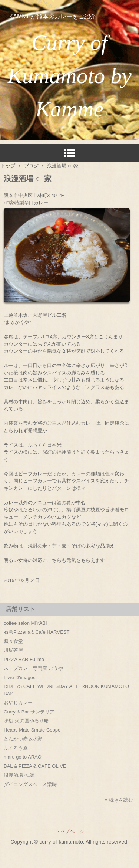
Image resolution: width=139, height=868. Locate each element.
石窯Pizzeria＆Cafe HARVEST (37, 632)
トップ (8, 166)
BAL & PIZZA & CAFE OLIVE (35, 766)
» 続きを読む (119, 800)
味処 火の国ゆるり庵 (26, 721)
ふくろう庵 (16, 748)
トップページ (70, 831)
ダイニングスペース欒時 (30, 784)
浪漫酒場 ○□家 (19, 775)
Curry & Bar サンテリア (29, 712)
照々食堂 (13, 641)
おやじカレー (18, 703)
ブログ (31, 166)
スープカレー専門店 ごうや (33, 668)
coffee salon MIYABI (25, 623)
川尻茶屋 (13, 650)
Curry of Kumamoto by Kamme (69, 76)
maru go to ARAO (23, 757)
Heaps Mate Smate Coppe (32, 730)
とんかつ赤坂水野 (23, 739)
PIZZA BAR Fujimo (24, 659)
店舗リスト (20, 609)
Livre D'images (20, 677)
